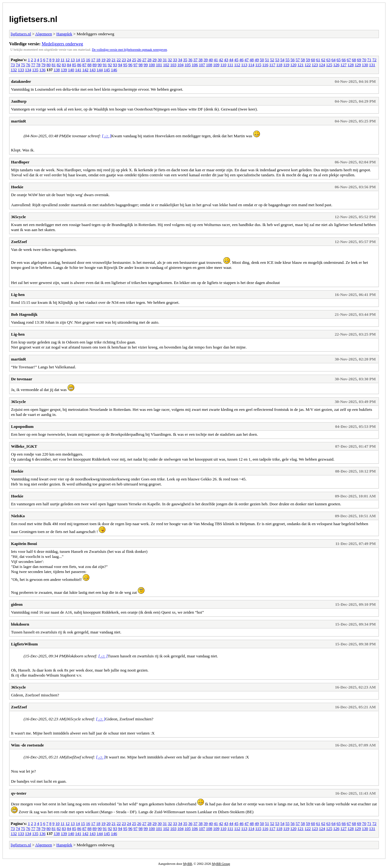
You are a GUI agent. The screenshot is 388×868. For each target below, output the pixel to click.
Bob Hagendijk (24, 314)
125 (329, 65)
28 (149, 60)
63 (328, 60)
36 (190, 60)
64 (333, 60)
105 (188, 65)
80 (49, 65)
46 (242, 60)
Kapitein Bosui (24, 544)
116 (265, 65)
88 (90, 65)
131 (372, 65)
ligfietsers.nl (33, 19)
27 (144, 60)
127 (344, 65)
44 (231, 60)
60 (313, 60)
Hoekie (17, 187)
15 (83, 60)
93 (115, 65)
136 (42, 70)
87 (84, 65)
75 (23, 65)
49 (257, 60)
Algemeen (44, 34)
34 (180, 60)
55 (287, 60)
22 (119, 60)
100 (152, 65)
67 (349, 60)
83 (64, 65)
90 (100, 65)
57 (298, 60)
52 (272, 60)
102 (166, 65)
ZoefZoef (19, 242)
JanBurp (19, 101)
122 (308, 65)
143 (93, 70)
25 (134, 60)
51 (267, 60)
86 (79, 65)
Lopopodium (22, 426)
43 (226, 60)
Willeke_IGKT (24, 446)
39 (206, 60)
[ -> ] (107, 136)
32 (170, 60)
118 (279, 65)
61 (318, 60)
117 (272, 65)
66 (344, 60)
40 (211, 60)
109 (216, 65)
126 (336, 65)
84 (69, 65)
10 (57, 60)
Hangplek (64, 34)
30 (160, 60)
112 (237, 65)
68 (354, 60)
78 (38, 65)
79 (44, 65)
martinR (19, 121)
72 (374, 60)
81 (54, 65)
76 (28, 65)
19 (103, 60)
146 (114, 70)
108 (209, 65)
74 (18, 65)
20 (108, 60)
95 (125, 65)
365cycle (18, 217)
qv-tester (19, 793)
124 (322, 65)
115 (258, 65)
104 (181, 65)
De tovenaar (22, 379)
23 (124, 60)
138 (57, 70)
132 (14, 70)
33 (175, 60)
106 (195, 65)
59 (308, 60)
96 (130, 65)
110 (223, 65)
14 (78, 60)
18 (98, 60)
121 (301, 65)
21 (114, 60)
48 (252, 60)
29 (155, 60)
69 (359, 60)
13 (73, 60)
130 (365, 65)
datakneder (21, 81)
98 (141, 65)
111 (231, 65)
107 (202, 65)
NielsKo (18, 516)
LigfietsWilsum (24, 644)
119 (286, 65)
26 (139, 60)
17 (93, 60)
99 (146, 65)
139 (64, 70)
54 (282, 60)
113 (244, 65)
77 (33, 65)
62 (323, 60)
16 (88, 60)
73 (13, 65)
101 (159, 65)
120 (294, 65)
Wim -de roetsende (27, 745)
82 (59, 65)
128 (351, 65)
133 (21, 70)
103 (173, 65)
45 (236, 60)
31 (165, 60)
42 (221, 60)
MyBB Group (221, 864)
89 (95, 65)
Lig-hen (18, 295)
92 (110, 65)
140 (71, 70)
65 (339, 60)
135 (35, 70)
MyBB (188, 864)
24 (129, 60)
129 (358, 65)
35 (185, 60)
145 (107, 70)
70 (364, 60)
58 (303, 60)
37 (196, 60)
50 (262, 60)
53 (277, 60)
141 (78, 70)
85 (74, 65)
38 (201, 60)
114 (251, 65)
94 (120, 65)
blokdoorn (20, 624)
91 (105, 65)
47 (247, 60)
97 (135, 65)
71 (369, 60)
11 (63, 60)
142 (86, 70)
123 (315, 65)
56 (292, 60)
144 (100, 70)
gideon (17, 604)
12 (67, 60)
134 (28, 70)
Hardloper (20, 162)
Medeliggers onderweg (62, 44)
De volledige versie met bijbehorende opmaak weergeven (129, 50)
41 (216, 60)
